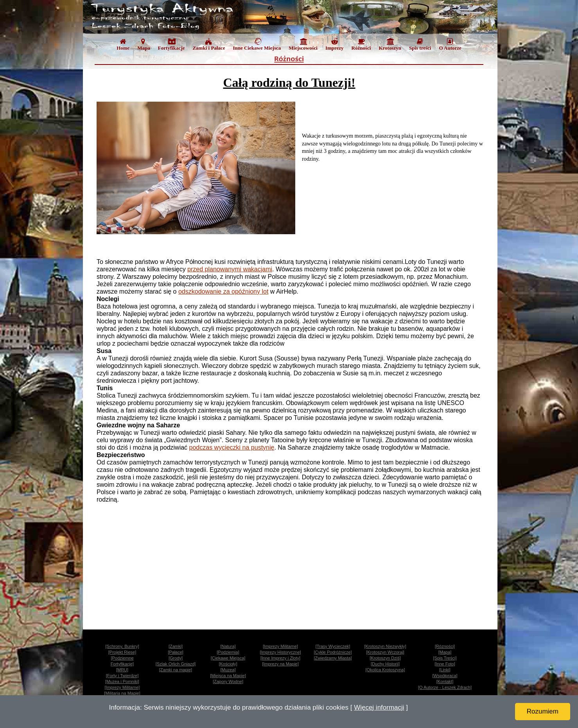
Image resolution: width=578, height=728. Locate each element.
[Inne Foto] (445, 664)
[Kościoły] (228, 664)
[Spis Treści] (445, 658)
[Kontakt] (445, 681)
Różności (361, 44)
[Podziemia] (228, 652)
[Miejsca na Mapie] (228, 676)
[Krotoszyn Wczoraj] (385, 652)
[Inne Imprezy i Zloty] (280, 658)
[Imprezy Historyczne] (280, 652)
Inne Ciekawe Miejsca (257, 44)
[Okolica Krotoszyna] (385, 670)
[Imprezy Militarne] (280, 646)
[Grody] (176, 658)
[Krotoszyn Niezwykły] (385, 646)
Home (123, 44)
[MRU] (122, 670)
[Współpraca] (445, 676)
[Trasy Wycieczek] (333, 646)
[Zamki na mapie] (176, 670)
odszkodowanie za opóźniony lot (223, 291)
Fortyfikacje (171, 44)
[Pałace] (176, 652)
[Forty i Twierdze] (122, 676)
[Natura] (228, 646)
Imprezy (335, 44)
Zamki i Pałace (209, 44)
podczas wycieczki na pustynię (232, 447)
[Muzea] (228, 670)
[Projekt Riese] (122, 652)
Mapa (144, 44)
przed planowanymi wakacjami (230, 269)
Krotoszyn (390, 44)
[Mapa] (445, 652)
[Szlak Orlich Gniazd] (176, 664)
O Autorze (450, 44)
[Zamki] (176, 646)
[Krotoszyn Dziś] (385, 658)
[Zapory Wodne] (228, 681)
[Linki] (445, 670)
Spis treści (420, 44)
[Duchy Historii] (385, 664)
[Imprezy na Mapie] (280, 664)
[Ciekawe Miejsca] (228, 658)
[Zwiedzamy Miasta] (333, 658)
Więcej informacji (379, 707)
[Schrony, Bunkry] (122, 646)
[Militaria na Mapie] (122, 693)
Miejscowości (303, 44)
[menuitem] (123, 46)
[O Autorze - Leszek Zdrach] (445, 687)
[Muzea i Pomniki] (122, 681)
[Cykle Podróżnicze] (333, 652)
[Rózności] (445, 646)
